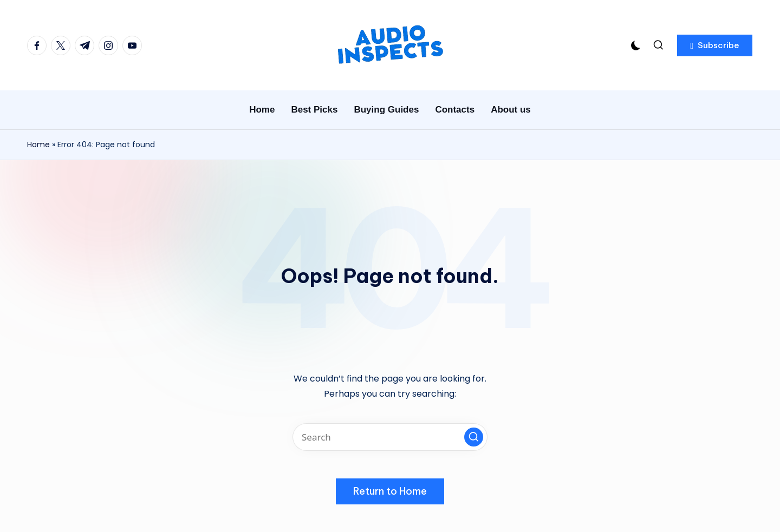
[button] (715, 45)
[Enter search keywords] (390, 437)
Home (38, 145)
